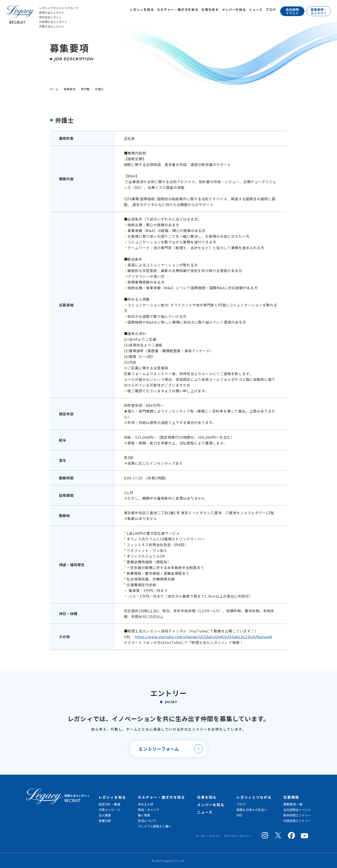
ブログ (271, 9)
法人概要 (105, 815)
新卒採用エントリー (297, 815)
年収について (147, 821)
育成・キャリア (149, 810)
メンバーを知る (234, 9)
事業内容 (105, 821)
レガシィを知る (142, 9)
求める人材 (145, 804)
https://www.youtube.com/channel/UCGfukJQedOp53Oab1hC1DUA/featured (204, 637)
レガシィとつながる (254, 797)
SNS (239, 815)
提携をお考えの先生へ (252, 810)
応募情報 (291, 797)
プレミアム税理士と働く (155, 826)
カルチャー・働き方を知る (178, 9)
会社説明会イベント (297, 810)
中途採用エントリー (297, 821)
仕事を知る (210, 9)
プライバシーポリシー (238, 836)
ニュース (256, 9)
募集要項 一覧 (293, 804)
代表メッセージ (109, 810)
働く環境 (144, 815)
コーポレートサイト (208, 836)
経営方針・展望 (109, 804)
